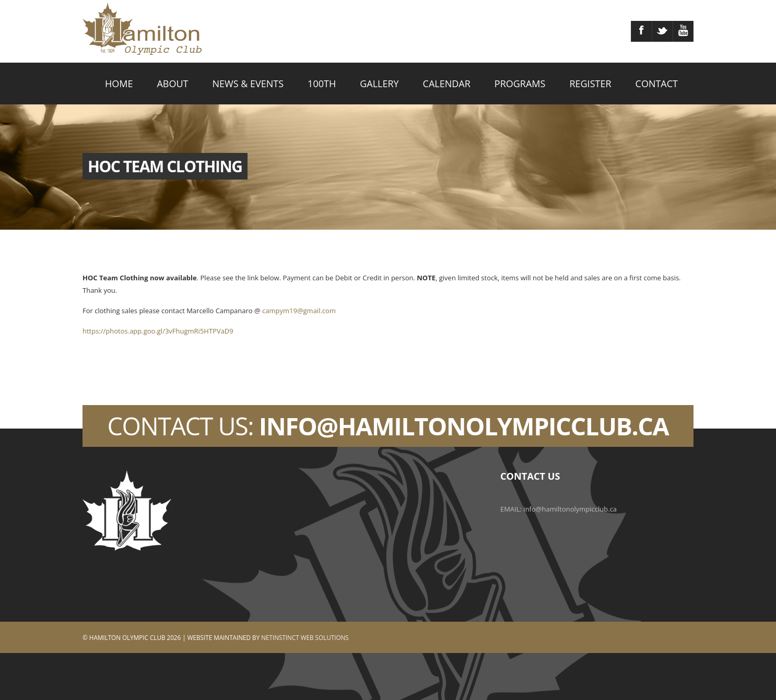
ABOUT (172, 84)
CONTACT (657, 84)
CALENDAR (447, 84)
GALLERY (379, 84)
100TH (322, 84)
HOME (119, 84)
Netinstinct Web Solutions (305, 637)
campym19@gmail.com (299, 311)
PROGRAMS (520, 84)
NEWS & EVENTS (248, 84)
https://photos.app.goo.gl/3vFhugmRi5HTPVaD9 (158, 331)
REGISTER (590, 84)
